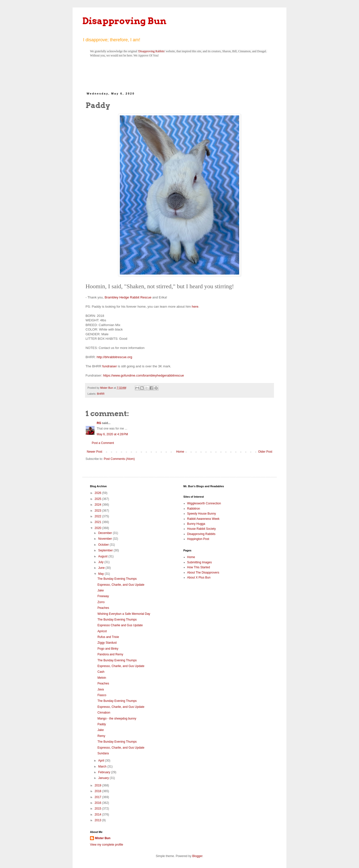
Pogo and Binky (108, 649)
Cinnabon (104, 713)
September (106, 550)
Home (180, 452)
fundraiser (110, 366)
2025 (98, 499)
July (101, 562)
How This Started (199, 567)
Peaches (103, 608)
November (106, 539)
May (101, 574)
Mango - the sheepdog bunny (117, 719)
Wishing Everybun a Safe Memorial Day (124, 614)
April (102, 761)
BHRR (101, 394)
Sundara (103, 753)
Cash (101, 672)
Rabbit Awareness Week (203, 519)
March (103, 767)
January (104, 778)
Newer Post (94, 452)
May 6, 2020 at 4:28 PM (112, 434)
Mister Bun (103, 838)
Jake (101, 590)
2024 (98, 505)
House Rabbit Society (202, 529)
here (195, 307)
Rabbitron (194, 509)
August (103, 556)
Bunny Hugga (196, 524)
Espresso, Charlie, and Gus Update (121, 585)
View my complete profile (107, 845)
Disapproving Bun (124, 21)
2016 (98, 803)
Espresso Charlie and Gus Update (120, 625)
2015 (98, 809)
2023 (98, 511)
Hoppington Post (198, 539)
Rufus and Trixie (108, 637)
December (106, 533)
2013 (98, 820)
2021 (98, 522)
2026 (98, 493)
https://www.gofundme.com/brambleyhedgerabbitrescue (143, 375)
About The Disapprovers (203, 573)
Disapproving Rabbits (152, 51)
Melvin (102, 678)
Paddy (102, 724)
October (104, 545)
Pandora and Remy (110, 654)
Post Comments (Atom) (119, 459)
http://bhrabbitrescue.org (114, 357)
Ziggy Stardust (107, 643)
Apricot (102, 631)
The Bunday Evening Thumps (117, 579)
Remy (101, 736)
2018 (98, 791)
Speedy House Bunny (202, 514)
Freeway (103, 596)
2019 (98, 785)
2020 (98, 528)
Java (101, 689)
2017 (98, 797)
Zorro (101, 602)
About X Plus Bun (199, 578)
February (105, 772)
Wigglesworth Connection (204, 503)
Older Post (265, 452)
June (102, 568)
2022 (98, 516)
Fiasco (102, 695)
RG (99, 423)
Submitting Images (200, 562)
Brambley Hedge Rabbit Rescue (128, 297)
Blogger (197, 856)
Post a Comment (103, 443)
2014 (98, 815)
